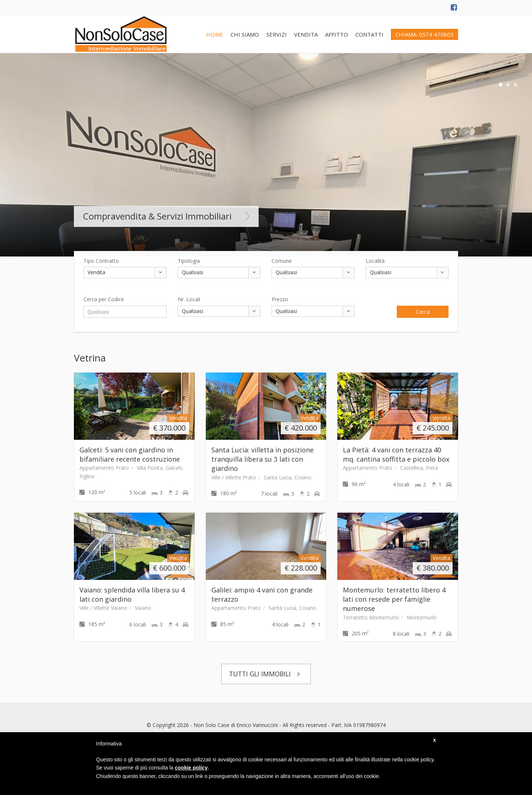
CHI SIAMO (245, 34)
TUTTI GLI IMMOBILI (266, 674)
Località (375, 261)
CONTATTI (369, 34)
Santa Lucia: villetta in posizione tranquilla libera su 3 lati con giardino (262, 459)
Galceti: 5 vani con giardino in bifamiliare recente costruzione (130, 454)
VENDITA (306, 34)
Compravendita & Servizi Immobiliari (166, 216)
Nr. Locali (189, 299)
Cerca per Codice (104, 299)
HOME (215, 34)
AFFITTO (337, 34)
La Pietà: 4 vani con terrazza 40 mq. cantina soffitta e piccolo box (396, 454)
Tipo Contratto (101, 261)
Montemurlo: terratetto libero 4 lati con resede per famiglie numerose (394, 599)
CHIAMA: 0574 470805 (424, 34)
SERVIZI (277, 34)
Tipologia (189, 261)
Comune (282, 261)
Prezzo (280, 299)
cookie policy (191, 768)
